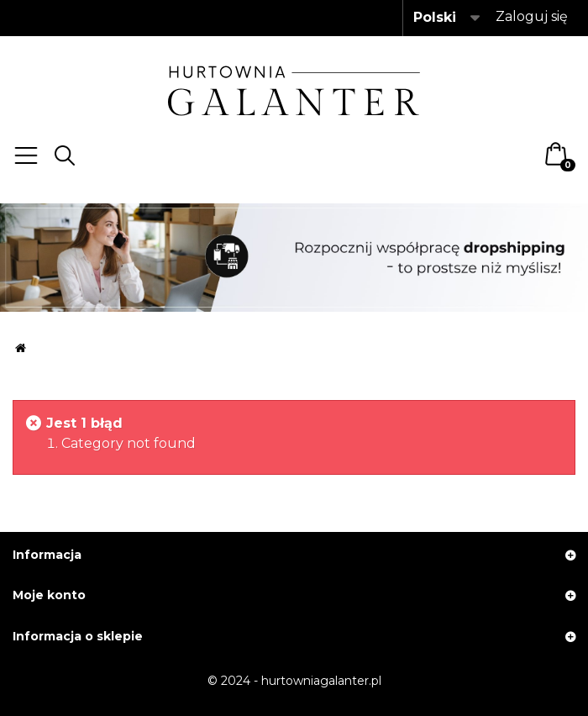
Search (65, 155)
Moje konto (49, 595)
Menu (26, 155)
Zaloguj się (532, 16)
